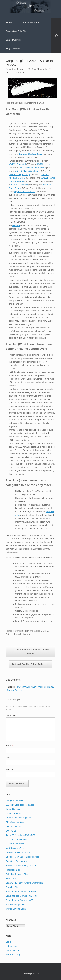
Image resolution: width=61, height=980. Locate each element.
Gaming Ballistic (13, 813)
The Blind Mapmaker (15, 904)
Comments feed (13, 950)
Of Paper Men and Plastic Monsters (22, 857)
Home (9, 23)
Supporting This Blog (16, 31)
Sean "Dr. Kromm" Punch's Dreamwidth (24, 883)
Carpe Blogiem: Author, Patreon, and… (30, 651)
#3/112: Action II (44, 164)
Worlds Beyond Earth (16, 909)
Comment (11, 715)
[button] (56, 36)
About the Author (32, 23)
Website (10, 770)
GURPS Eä (11, 831)
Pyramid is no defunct (24, 192)
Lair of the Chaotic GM (16, 839)
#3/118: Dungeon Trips (20, 175)
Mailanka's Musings (15, 844)
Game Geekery (13, 809)
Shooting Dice (12, 887)
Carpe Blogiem (22, 631)
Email (9, 758)
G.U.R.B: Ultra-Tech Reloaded (20, 805)
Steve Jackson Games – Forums (21, 892)
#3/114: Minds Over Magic (28, 171)
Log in (9, 942)
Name (9, 746)
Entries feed (11, 946)
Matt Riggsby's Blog (15, 848)
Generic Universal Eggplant (19, 818)
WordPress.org (13, 955)
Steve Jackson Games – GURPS (21, 896)
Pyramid (18, 634)
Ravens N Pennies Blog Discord (21, 866)
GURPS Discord (13, 826)
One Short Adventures (16, 861)
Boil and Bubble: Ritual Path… (30, 664)
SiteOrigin (28, 974)
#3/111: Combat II (17, 164)
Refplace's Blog (13, 870)
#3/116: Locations (19, 185)
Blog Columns (13, 49)
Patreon (16, 225)
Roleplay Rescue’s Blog (17, 874)
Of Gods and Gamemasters (19, 852)
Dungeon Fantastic (15, 800)
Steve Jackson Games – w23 (19, 900)
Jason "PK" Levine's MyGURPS (21, 835)
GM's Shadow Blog (15, 822)
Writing (27, 634)
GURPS (45, 631)
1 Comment (18, 73)
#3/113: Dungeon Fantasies (33, 168)
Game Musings (13, 40)
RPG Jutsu (11, 878)
